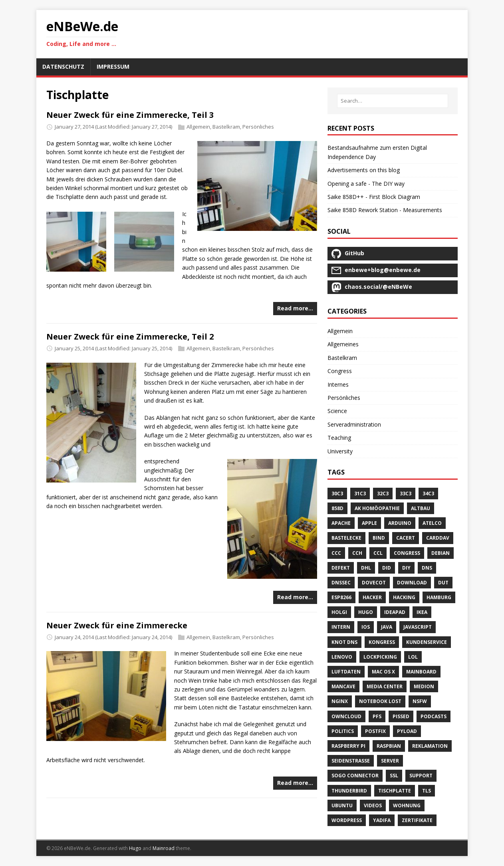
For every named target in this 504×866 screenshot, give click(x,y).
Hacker (372, 597)
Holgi (339, 612)
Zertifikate (417, 820)
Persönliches (258, 127)
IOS (366, 627)
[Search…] (393, 101)
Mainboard (421, 672)
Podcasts (434, 716)
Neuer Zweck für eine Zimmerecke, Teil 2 (130, 337)
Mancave (343, 686)
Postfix (375, 731)
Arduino (400, 523)
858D (337, 508)
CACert (406, 538)
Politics (343, 731)
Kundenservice (427, 642)
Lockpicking (380, 657)
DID (387, 568)
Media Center (385, 686)
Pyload (407, 731)
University (340, 451)
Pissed (401, 716)
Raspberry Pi (348, 746)
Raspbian (389, 746)
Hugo (366, 612)
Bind (379, 538)
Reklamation (430, 746)
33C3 (406, 494)
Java (387, 627)
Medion (424, 686)
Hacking (404, 597)
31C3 (360, 494)
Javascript (418, 627)
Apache (341, 523)
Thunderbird (349, 791)
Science (337, 411)
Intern (341, 627)
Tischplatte (395, 791)
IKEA (422, 612)
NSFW (420, 701)
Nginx (340, 701)
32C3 (383, 494)
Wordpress (347, 820)
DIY (406, 568)
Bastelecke (346, 538)
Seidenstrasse (351, 761)
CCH (357, 553)
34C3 (428, 494)
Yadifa (382, 820)
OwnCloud (346, 716)
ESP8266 (341, 597)
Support (421, 776)
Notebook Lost (380, 701)
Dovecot (374, 583)
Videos (373, 805)
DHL (366, 568)
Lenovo (342, 657)
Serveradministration (354, 424)
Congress (340, 371)
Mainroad (164, 848)
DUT (443, 583)
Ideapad (395, 612)
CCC (336, 553)
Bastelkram (226, 127)
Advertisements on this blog (364, 170)
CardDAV (438, 538)
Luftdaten (346, 672)
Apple (369, 523)
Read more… (295, 308)
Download (412, 583)
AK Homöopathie (377, 508)
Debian (441, 553)
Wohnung (407, 805)
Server (390, 761)
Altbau (421, 508)
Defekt (341, 568)
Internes (338, 384)
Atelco (432, 523)
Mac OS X (383, 672)
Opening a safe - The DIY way (366, 184)
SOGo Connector (355, 776)
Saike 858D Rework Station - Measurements (385, 210)
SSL (394, 776)
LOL (413, 657)
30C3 (337, 494)
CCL (378, 553)
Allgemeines (343, 344)
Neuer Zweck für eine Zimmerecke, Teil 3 (130, 115)
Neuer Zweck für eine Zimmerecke (117, 625)
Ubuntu (342, 805)
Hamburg (439, 597)
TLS (427, 791)
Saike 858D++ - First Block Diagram (374, 197)
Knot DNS (344, 642)
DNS (427, 568)
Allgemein (198, 127)
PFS (377, 716)
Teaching (339, 438)
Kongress (382, 642)
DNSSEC (341, 583)
